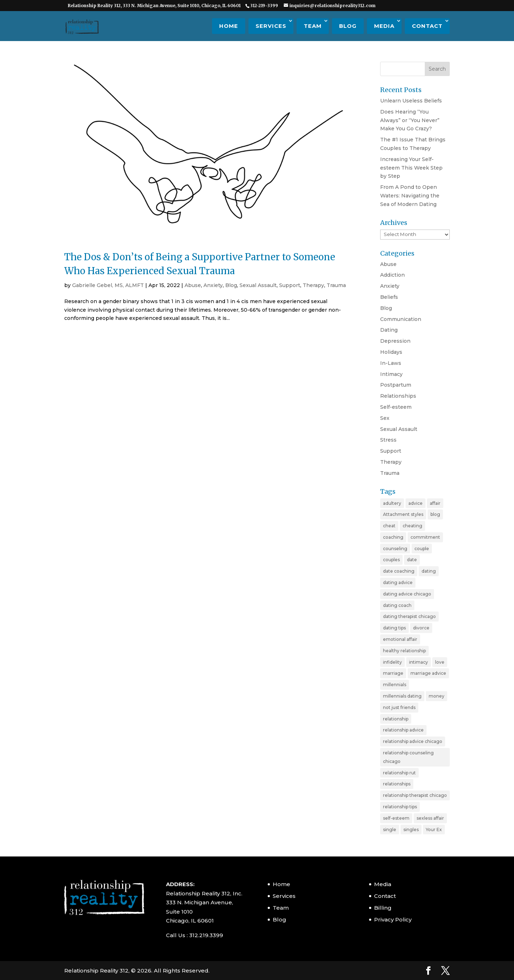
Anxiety (213, 285)
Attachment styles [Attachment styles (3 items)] (403, 514)
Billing (383, 908)
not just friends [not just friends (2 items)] (399, 707)
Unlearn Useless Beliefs (411, 101)
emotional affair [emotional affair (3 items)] (400, 639)
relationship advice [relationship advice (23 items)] (403, 730)
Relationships (398, 396)
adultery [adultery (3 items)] (392, 503)
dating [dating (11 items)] (429, 571)
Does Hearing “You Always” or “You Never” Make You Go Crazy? (410, 120)
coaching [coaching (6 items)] (393, 537)
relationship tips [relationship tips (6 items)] (400, 807)
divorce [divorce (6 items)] (421, 628)
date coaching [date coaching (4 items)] (399, 571)
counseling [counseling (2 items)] (395, 549)
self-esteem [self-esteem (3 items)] (396, 818)
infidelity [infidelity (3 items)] (392, 662)
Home (229, 26)
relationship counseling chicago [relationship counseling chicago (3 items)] (408, 757)
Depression (395, 341)
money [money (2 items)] (437, 696)
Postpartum (396, 385)
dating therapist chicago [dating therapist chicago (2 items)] (409, 616)
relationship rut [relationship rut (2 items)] (399, 773)
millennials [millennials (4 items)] (395, 685)
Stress (388, 440)
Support (290, 285)
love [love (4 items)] (440, 662)
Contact (427, 26)
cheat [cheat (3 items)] (389, 526)
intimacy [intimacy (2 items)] (419, 662)
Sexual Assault (258, 285)
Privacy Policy (393, 919)
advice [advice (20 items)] (415, 503)
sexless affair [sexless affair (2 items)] (430, 818)
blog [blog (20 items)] (435, 514)
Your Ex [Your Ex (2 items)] (434, 830)
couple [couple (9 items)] (422, 549)
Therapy (313, 285)
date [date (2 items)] (412, 560)
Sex (385, 418)
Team (313, 26)
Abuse (193, 285)
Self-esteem (396, 407)
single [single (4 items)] (390, 830)
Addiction (392, 275)
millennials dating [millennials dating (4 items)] (402, 696)
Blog (348, 26)
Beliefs (389, 297)
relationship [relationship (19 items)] (396, 719)
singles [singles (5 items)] (411, 830)
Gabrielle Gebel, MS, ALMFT (108, 285)
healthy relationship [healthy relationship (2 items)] (404, 651)
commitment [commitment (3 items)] (425, 537)
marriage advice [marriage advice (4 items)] (428, 673)
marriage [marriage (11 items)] (393, 673)
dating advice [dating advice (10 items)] (398, 582)
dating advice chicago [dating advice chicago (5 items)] (407, 594)
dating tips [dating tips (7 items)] (394, 628)
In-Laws (391, 363)
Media (384, 26)
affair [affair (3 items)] (435, 503)
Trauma (336, 285)
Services (271, 26)
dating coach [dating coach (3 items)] (397, 605)
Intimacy (391, 374)
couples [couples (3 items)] (391, 560)
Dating (389, 330)
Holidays (391, 352)
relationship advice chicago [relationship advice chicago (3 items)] (413, 741)
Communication (401, 319)
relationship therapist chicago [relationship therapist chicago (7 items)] (415, 795)
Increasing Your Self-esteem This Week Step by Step (411, 168)
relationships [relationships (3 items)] (397, 784)
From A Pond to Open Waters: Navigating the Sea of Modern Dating (410, 196)
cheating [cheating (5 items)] (412, 526)
